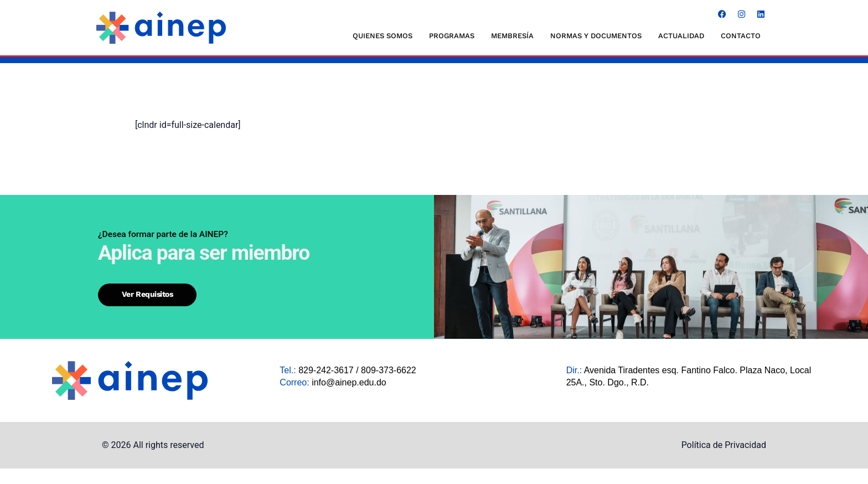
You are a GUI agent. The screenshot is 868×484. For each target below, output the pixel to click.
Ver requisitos (140, 321)
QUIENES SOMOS (383, 36)
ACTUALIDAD (681, 36)
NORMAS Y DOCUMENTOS (596, 36)
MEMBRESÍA (512, 36)
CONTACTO (741, 36)
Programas (452, 36)
